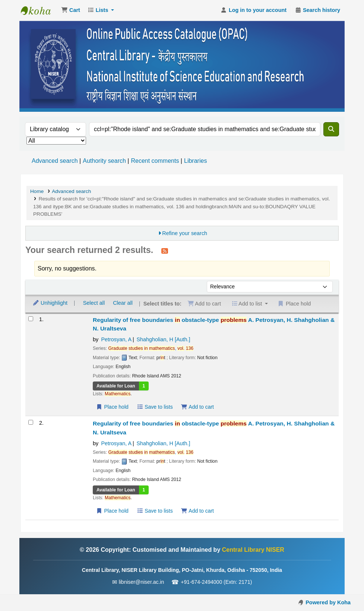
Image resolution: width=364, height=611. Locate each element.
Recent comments (155, 161)
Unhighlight (50, 303)
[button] (71, 10)
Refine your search (185, 233)
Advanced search (55, 161)
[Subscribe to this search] (165, 251)
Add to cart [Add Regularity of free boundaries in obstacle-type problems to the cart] (197, 407)
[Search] (331, 129)
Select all (94, 303)
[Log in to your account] (254, 10)
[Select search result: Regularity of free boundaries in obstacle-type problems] (31, 319)
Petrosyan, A (116, 339)
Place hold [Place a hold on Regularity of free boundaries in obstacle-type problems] (112, 407)
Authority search (104, 161)
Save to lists (155, 407)
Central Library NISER (39, 10)
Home (37, 191)
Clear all (123, 303)
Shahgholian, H (164, 339)
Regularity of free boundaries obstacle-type (214, 324)
